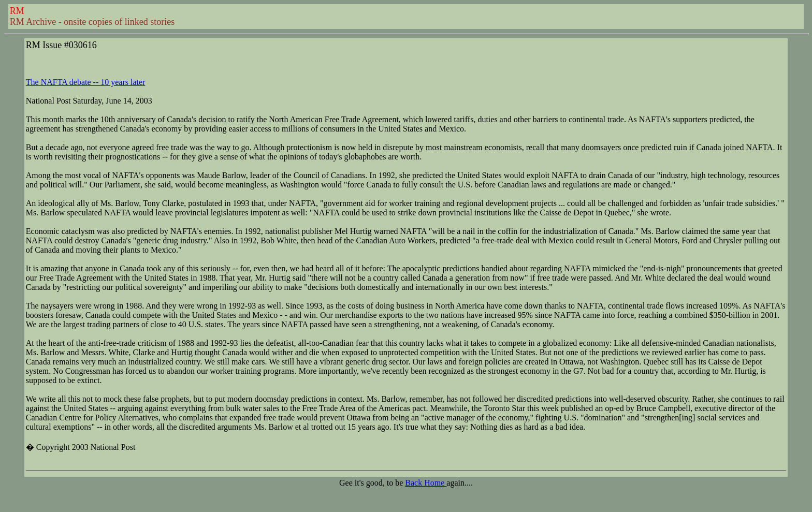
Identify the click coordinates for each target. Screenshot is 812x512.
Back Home (426, 483)
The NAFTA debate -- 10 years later (86, 82)
